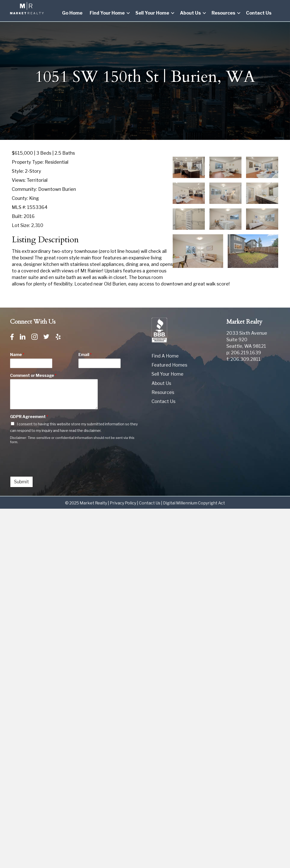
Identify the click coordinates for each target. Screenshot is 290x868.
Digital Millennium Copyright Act (194, 503)
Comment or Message (33, 375)
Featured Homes (169, 365)
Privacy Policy (123, 503)
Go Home (72, 13)
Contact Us (259, 13)
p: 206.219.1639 (244, 353)
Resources (223, 13)
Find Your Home (107, 13)
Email (85, 355)
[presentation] (48, 468)
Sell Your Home (152, 13)
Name (17, 355)
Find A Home (165, 356)
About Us (190, 13)
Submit (21, 482)
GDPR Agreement (29, 417)
